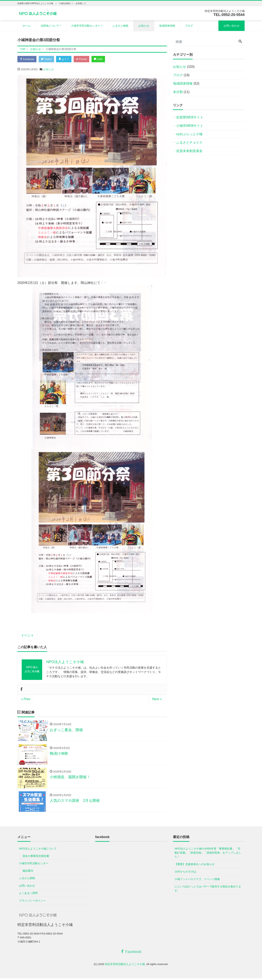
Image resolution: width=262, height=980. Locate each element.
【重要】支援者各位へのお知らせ (195, 866)
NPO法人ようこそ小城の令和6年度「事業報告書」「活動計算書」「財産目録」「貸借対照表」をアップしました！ (208, 854)
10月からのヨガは (185, 873)
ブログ (189, 26)
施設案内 (28, 873)
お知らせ (144, 26)
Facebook (28, 59)
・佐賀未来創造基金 (188, 151)
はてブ (67, 59)
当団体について (50, 26)
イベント (27, 636)
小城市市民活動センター (86, 26)
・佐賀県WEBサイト (188, 117)
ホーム (27, 26)
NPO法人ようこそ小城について (38, 850)
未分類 (178, 92)
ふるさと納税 (120, 26)
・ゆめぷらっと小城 (188, 134)
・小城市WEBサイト (188, 126)
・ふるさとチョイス (188, 142)
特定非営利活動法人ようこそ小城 (125, 966)
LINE (104, 59)
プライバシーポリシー (32, 902)
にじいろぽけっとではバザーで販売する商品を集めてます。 (208, 890)
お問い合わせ (232, 26)
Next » (157, 699)
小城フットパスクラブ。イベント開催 (197, 881)
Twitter (48, 59)
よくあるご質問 (28, 895)
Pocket (86, 59)
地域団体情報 (167, 26)
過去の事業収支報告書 (36, 858)
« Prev (26, 699)
